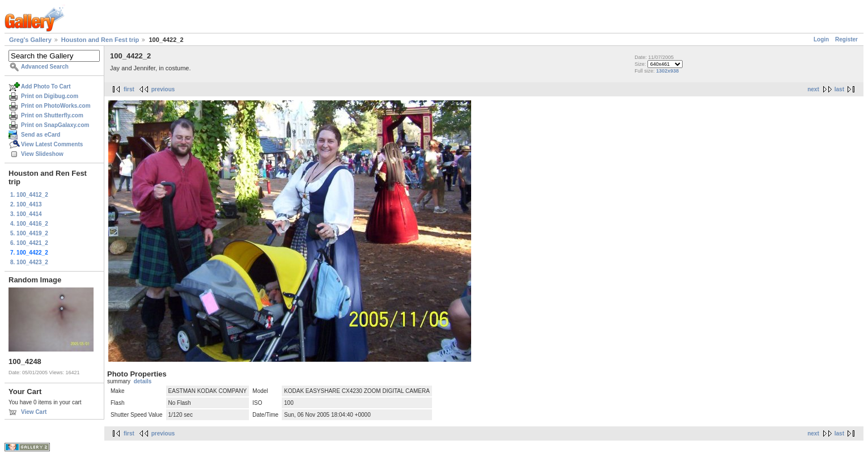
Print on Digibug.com (50, 96)
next (813, 89)
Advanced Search (45, 67)
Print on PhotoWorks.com (56, 106)
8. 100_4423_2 (29, 262)
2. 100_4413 (26, 204)
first (129, 89)
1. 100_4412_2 (29, 195)
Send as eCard (41, 135)
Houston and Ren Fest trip (100, 40)
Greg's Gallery (30, 40)
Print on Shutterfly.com (52, 115)
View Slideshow (42, 154)
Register (846, 39)
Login (821, 39)
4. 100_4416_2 (29, 224)
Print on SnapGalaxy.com (55, 125)
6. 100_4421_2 (29, 243)
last (839, 89)
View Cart (34, 412)
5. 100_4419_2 (29, 233)
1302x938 (667, 71)
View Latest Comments (52, 144)
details (143, 381)
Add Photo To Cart (46, 86)
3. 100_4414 (26, 214)
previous (163, 89)
